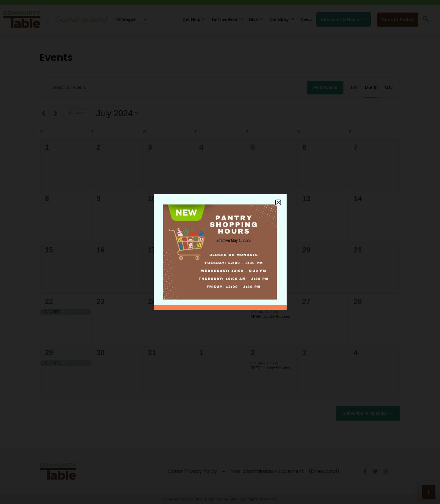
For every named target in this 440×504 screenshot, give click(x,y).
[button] (278, 199)
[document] (220, 252)
